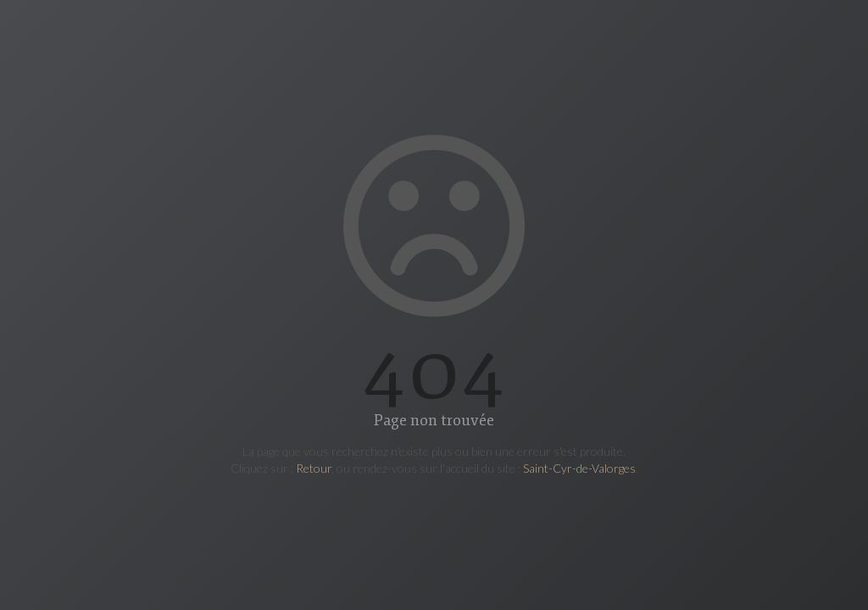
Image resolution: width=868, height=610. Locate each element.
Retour (314, 468)
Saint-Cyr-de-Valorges (579, 468)
